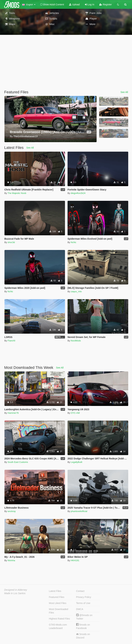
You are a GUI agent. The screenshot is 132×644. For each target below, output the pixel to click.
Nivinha (11, 560)
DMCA (80, 609)
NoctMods (76, 341)
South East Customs (18, 462)
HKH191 (75, 560)
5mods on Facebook (83, 626)
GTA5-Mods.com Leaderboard (58, 626)
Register (106, 4)
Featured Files (57, 597)
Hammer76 (13, 413)
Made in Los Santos (15, 593)
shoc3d (11, 242)
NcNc (74, 242)
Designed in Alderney (16, 590)
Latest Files (55, 591)
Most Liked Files (58, 603)
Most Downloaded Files (59, 611)
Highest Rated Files (59, 619)
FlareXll (11, 341)
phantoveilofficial (79, 511)
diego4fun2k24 (78, 193)
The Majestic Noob (17, 193)
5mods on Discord (83, 636)
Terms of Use (83, 603)
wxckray (12, 511)
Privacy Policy (84, 597)
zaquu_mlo (76, 291)
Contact (80, 591)
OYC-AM (75, 413)
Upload (74, 4)
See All (124, 92)
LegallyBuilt (77, 462)
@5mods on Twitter (84, 617)
